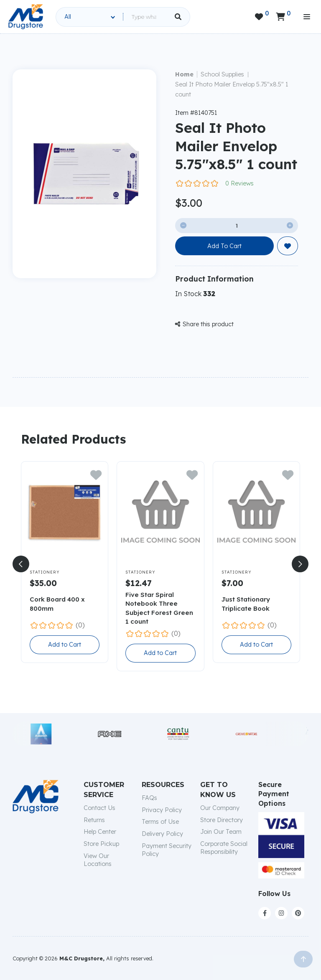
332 (209, 294)
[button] (21, 564)
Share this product (204, 324)
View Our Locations (98, 860)
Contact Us (99, 808)
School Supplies (222, 74)
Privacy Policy (162, 810)
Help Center (100, 832)
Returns (94, 820)
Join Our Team (221, 832)
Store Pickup (101, 844)
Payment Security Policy (167, 850)
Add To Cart (224, 246)
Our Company (220, 808)
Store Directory (222, 820)
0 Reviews (239, 183)
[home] (26, 17)
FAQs (149, 798)
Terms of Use (160, 822)
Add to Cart (65, 645)
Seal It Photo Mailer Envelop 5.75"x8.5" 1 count (232, 89)
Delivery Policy (162, 834)
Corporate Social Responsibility (224, 848)
